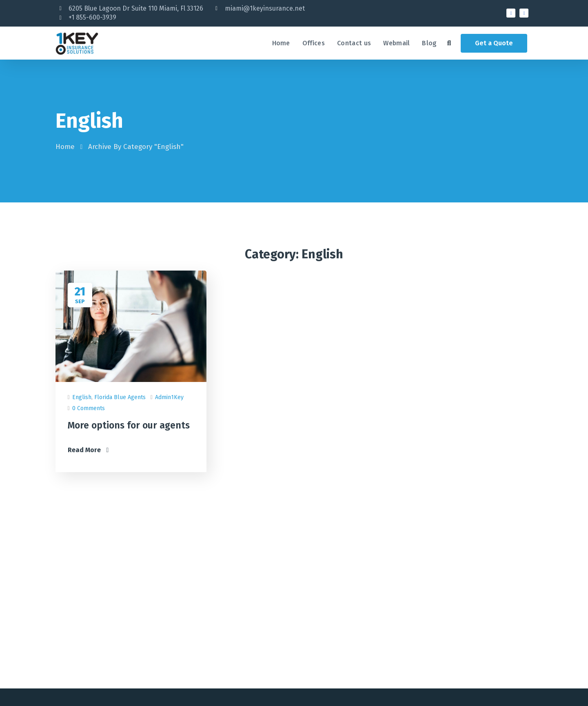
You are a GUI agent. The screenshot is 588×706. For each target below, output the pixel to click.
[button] (449, 43)
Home (65, 147)
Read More (88, 450)
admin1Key (169, 397)
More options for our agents (129, 425)
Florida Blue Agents (120, 397)
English (82, 397)
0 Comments (89, 408)
